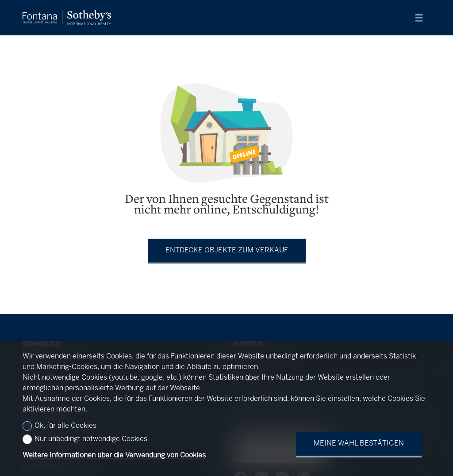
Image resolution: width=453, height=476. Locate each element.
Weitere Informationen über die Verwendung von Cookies (114, 455)
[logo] (67, 18)
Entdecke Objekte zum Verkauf (227, 250)
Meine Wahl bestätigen (359, 444)
